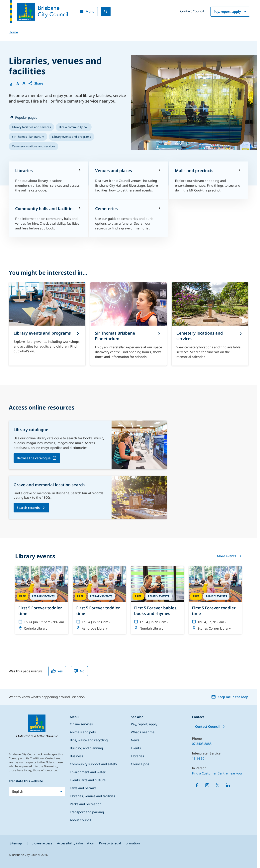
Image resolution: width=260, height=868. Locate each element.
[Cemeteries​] (129, 218)
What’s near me (143, 732)
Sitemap (16, 843)
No (79, 671)
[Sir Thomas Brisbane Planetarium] (129, 324)
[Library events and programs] (47, 324)
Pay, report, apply (230, 12)
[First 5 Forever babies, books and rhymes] (157, 600)
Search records (28, 508)
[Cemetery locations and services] (210, 324)
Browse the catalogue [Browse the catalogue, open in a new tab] (34, 458)
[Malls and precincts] (208, 180)
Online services (81, 724)
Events (136, 748)
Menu (87, 12)
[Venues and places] (129, 180)
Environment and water (88, 772)
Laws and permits (83, 788)
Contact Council (192, 11)
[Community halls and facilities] (49, 218)
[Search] (106, 12)
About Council (80, 820)
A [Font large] (24, 83)
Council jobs (140, 764)
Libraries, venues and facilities (92, 796)
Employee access (40, 843)
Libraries (137, 756)
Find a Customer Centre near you (217, 773)
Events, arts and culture (88, 780)
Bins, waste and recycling (89, 740)
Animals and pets (83, 732)
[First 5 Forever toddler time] (42, 600)
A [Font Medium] (18, 84)
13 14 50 (198, 758)
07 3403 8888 (202, 744)
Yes (57, 671)
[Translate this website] (37, 791)
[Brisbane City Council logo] (39, 12)
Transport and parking (87, 812)
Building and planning (86, 748)
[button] (36, 83)
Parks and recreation (86, 804)
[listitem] (31, 127)
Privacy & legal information (119, 843)
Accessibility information (76, 843)
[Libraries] (49, 180)
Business (77, 756)
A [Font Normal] (11, 84)
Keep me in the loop (230, 697)
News (135, 740)
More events (229, 556)
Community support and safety (93, 764)
